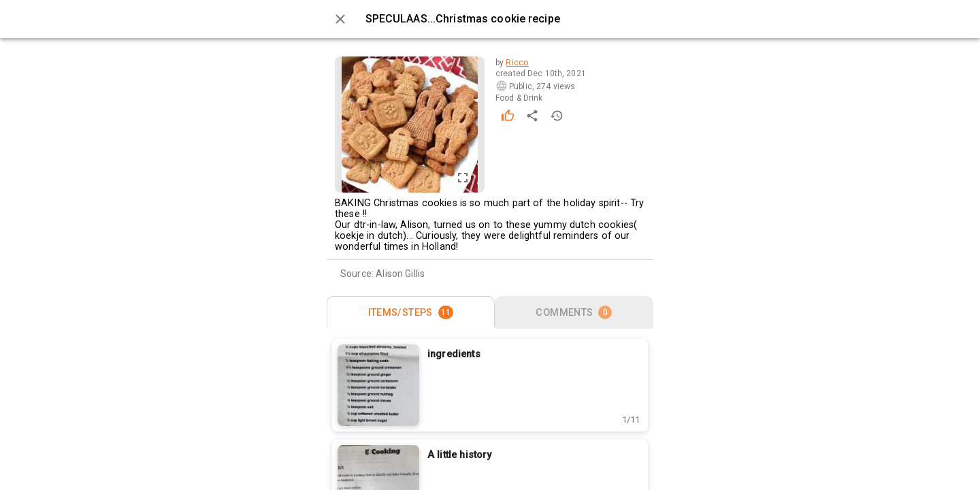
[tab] (411, 312)
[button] (631, 420)
